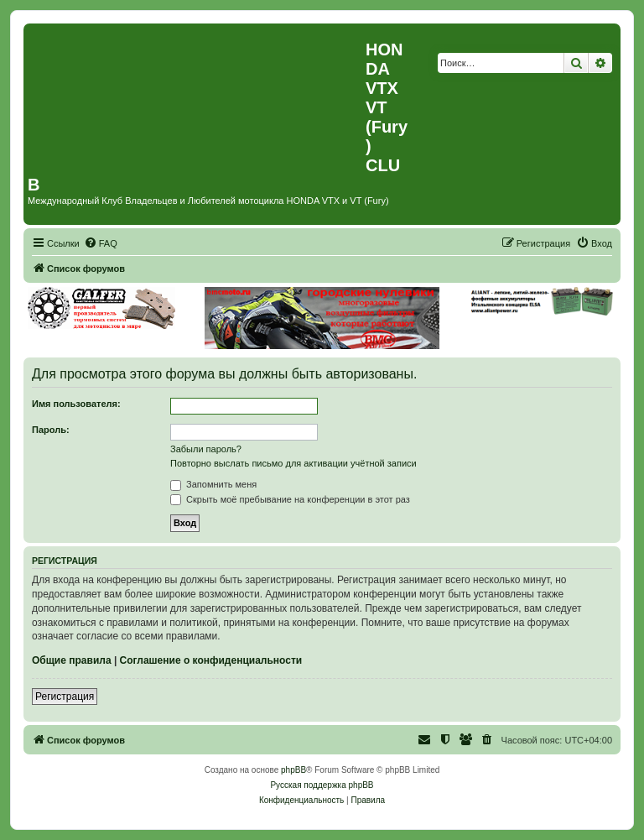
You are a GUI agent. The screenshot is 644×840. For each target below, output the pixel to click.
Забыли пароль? (206, 449)
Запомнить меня (213, 484)
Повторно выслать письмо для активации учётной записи (293, 463)
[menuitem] (101, 243)
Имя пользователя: (76, 404)
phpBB (293, 770)
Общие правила (72, 660)
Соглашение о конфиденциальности (211, 660)
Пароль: (51, 430)
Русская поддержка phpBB (322, 785)
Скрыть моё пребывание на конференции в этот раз (290, 499)
